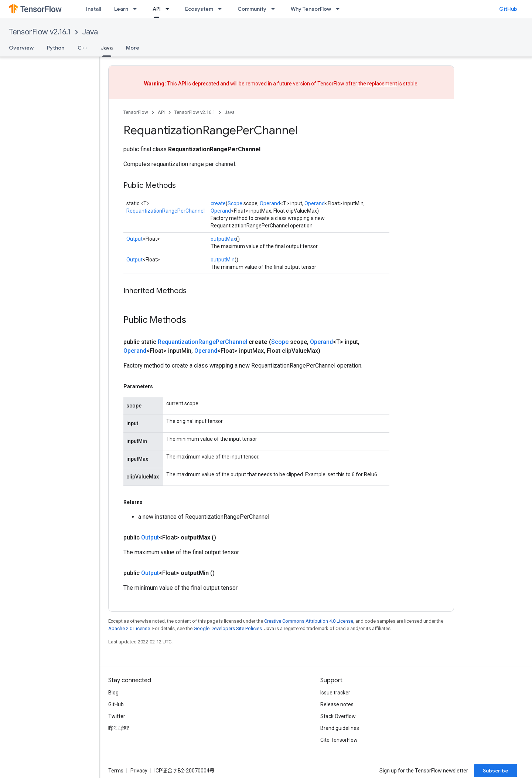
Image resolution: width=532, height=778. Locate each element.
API (161, 112)
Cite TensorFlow (339, 740)
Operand (270, 203)
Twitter (117, 716)
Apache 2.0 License (129, 628)
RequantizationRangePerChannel (166, 211)
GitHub (508, 9)
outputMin (223, 260)
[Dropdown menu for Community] (275, 9)
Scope (235, 203)
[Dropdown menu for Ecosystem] (222, 9)
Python (56, 48)
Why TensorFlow (311, 9)
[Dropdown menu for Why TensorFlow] (340, 9)
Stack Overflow (338, 716)
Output (134, 239)
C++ (83, 48)
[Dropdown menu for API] (170, 9)
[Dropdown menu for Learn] (137, 9)
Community (252, 9)
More (133, 48)
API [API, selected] (157, 9)
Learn (121, 9)
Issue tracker (335, 693)
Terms (116, 771)
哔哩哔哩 (119, 728)
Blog (113, 693)
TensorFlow (136, 112)
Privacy (139, 771)
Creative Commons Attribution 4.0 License (309, 621)
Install (93, 9)
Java (90, 32)
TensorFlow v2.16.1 (40, 32)
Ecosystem (199, 9)
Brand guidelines (340, 728)
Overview (21, 48)
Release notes (337, 704)
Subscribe (496, 771)
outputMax (223, 239)
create (218, 203)
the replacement (378, 84)
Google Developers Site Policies (228, 628)
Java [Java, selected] (107, 48)
